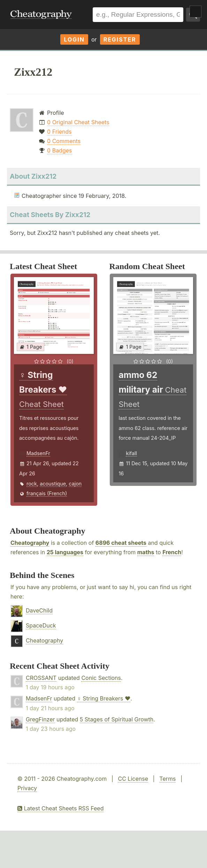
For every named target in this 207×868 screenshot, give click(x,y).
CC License (133, 779)
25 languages (65, 552)
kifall (131, 453)
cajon (75, 484)
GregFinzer (40, 719)
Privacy (27, 788)
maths (146, 552)
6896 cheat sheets (121, 543)
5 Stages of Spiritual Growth (117, 719)
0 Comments (64, 141)
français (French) (47, 493)
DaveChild (39, 610)
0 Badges (59, 150)
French (172, 552)
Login (74, 39)
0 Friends (59, 132)
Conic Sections (101, 678)
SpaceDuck (41, 625)
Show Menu (195, 12)
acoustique (53, 484)
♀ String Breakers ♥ (104, 698)
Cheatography (30, 543)
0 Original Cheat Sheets (78, 122)
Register (120, 39)
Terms (167, 779)
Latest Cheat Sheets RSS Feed (60, 808)
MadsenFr (38, 453)
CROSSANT (41, 678)
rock (32, 484)
